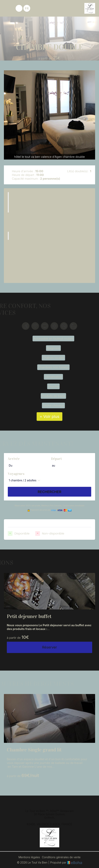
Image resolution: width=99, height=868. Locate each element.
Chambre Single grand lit (34, 750)
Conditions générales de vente (61, 857)
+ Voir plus (49, 417)
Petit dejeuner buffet (29, 616)
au (54, 465)
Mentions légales (29, 857)
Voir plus (14, 277)
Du (11, 465)
